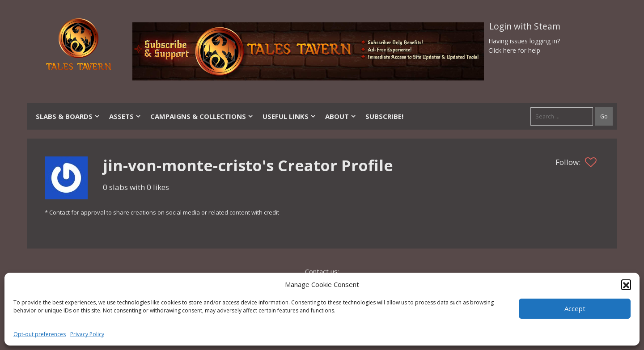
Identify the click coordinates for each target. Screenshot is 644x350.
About (341, 116)
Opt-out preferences (40, 334)
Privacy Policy (87, 334)
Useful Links (289, 116)
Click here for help (514, 50)
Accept (575, 308)
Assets (125, 116)
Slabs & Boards (68, 116)
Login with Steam (525, 26)
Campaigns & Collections (202, 116)
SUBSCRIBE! (384, 116)
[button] (626, 284)
